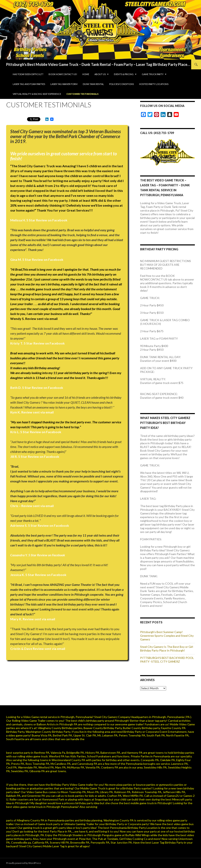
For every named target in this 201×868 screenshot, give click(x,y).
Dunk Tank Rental (93, 84)
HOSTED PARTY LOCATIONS (154, 84)
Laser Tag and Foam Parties (29, 84)
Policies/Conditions (122, 84)
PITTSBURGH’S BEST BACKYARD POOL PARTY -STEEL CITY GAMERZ (167, 660)
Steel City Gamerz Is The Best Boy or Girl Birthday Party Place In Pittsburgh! (167, 649)
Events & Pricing (124, 74)
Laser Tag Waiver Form (64, 84)
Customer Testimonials (82, 94)
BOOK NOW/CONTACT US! (63, 74)
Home (86, 74)
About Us (100, 74)
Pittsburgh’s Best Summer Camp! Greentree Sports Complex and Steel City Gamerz (167, 636)
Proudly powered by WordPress (24, 863)
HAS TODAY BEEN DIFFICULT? (28, 74)
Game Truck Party (153, 74)
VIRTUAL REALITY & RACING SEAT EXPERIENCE (37, 94)
